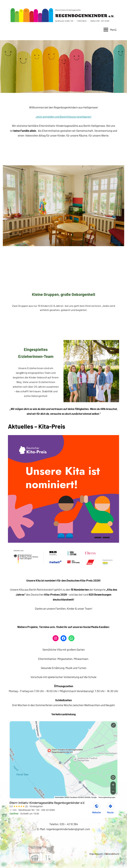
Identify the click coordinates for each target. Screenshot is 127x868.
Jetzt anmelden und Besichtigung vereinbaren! (63, 117)
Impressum (96, 854)
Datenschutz (112, 854)
